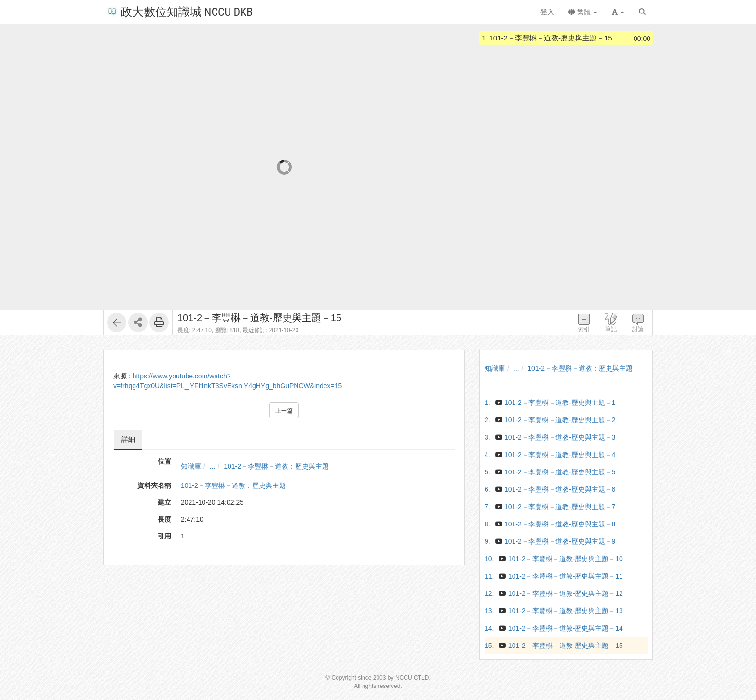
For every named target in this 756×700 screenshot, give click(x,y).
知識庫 (191, 466)
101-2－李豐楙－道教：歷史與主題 (276, 466)
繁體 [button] (583, 12)
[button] (618, 12)
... (213, 466)
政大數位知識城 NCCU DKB (180, 11)
